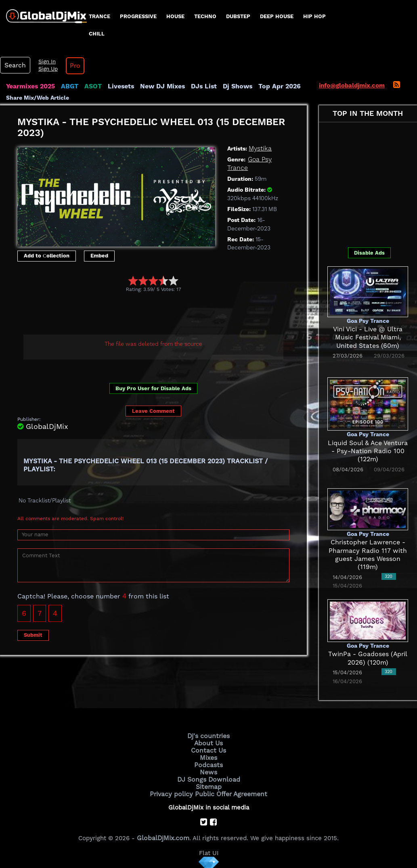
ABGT (68, 86)
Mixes (209, 756)
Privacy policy (173, 791)
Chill (97, 34)
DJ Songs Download (209, 777)
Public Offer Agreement (230, 791)
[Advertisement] (164, 315)
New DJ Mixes (157, 86)
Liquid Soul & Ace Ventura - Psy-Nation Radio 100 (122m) (368, 451)
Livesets (117, 86)
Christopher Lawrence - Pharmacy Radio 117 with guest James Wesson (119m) (368, 551)
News (208, 770)
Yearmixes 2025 (30, 86)
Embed (99, 256)
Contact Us (209, 749)
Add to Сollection (47, 256)
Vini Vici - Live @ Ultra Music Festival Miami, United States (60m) (368, 338)
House (175, 16)
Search (14, 65)
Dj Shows (229, 86)
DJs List (197, 86)
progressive (138, 16)
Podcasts (208, 763)
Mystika (260, 149)
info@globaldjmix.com (352, 86)
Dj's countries (209, 736)
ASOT (90, 86)
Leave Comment (153, 411)
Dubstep (238, 16)
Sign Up (46, 69)
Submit (33, 635)
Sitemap (209, 784)
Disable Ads (369, 253)
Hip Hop (314, 16)
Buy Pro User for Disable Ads (153, 388)
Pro (72, 66)
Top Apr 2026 (268, 86)
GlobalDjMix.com (163, 834)
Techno (205, 16)
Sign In (44, 62)
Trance (100, 16)
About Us (208, 743)
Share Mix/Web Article (38, 98)
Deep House (277, 16)
